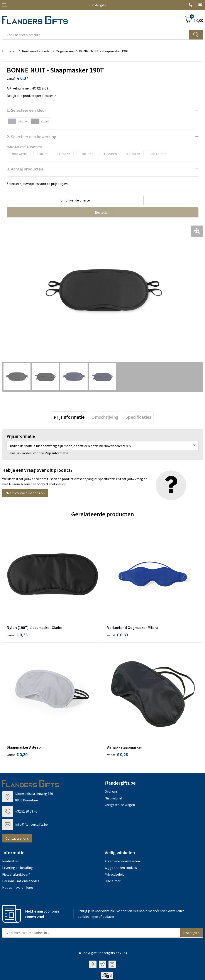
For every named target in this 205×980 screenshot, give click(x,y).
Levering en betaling (18, 868)
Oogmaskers (65, 51)
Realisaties (10, 862)
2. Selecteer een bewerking (32, 137)
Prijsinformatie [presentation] (69, 417)
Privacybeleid (114, 875)
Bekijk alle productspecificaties (31, 96)
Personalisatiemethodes (21, 882)
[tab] (69, 417)
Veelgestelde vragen (120, 806)
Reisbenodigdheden (37, 51)
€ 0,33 (17, 635)
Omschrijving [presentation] (105, 417)
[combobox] (96, 35)
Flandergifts (98, 5)
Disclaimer (113, 882)
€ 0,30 (17, 755)
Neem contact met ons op (25, 493)
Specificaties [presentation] (138, 417)
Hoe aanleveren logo (18, 888)
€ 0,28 (118, 755)
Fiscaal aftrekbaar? (16, 875)
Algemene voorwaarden (122, 862)
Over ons (111, 792)
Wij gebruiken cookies (121, 868)
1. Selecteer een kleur (26, 110)
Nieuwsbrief (114, 799)
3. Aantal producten (25, 169)
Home (7, 51)
